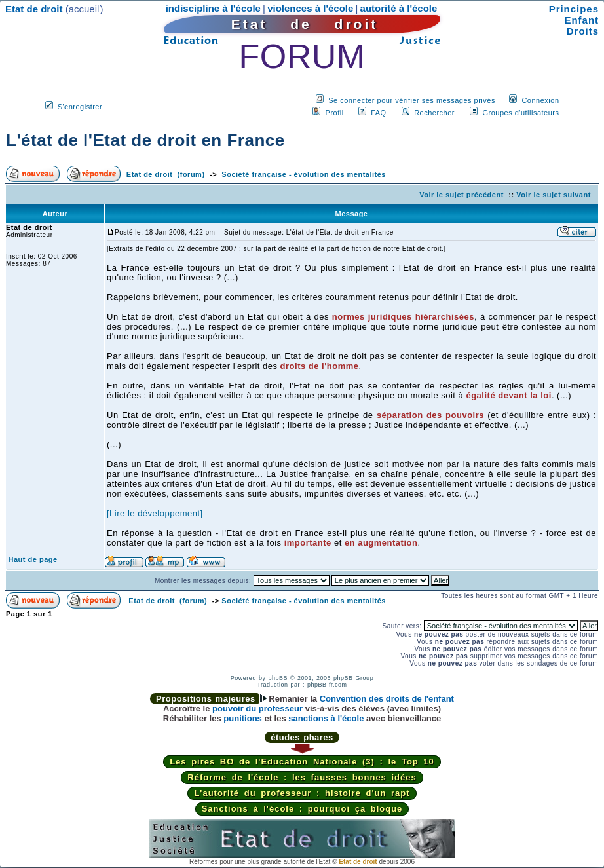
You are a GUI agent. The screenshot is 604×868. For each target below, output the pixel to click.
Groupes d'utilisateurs (520, 113)
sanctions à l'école (326, 718)
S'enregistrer (80, 107)
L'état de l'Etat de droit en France (145, 140)
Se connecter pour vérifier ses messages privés (412, 100)
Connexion (540, 100)
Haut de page (33, 559)
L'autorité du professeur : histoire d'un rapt (302, 793)
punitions (243, 718)
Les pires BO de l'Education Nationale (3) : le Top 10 (302, 762)
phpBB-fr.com (327, 685)
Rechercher (434, 113)
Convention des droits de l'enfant (387, 699)
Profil (335, 113)
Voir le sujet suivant (554, 195)
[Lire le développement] (155, 513)
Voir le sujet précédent (462, 195)
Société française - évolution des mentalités (304, 174)
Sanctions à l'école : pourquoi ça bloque (302, 809)
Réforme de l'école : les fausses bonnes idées (302, 777)
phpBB (278, 678)
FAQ (379, 113)
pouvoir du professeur (257, 708)
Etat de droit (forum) (166, 174)
